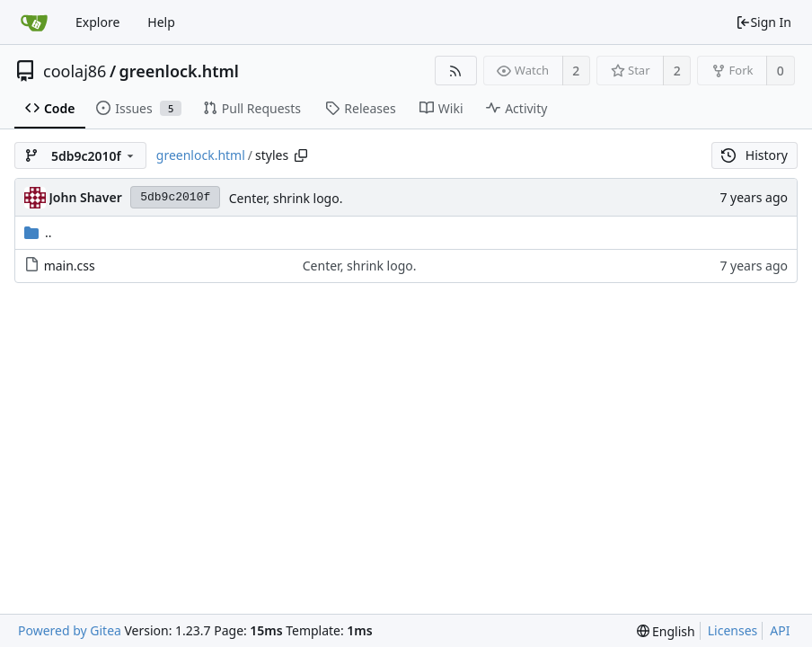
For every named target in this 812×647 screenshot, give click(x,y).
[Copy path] (301, 155)
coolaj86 (75, 71)
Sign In (763, 22)
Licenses (733, 630)
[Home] (34, 22)
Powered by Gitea (70, 630)
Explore (97, 22)
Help (161, 22)
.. (38, 232)
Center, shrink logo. (286, 198)
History (755, 155)
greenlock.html (179, 71)
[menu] (666, 631)
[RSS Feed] (456, 71)
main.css (70, 266)
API (780, 630)
